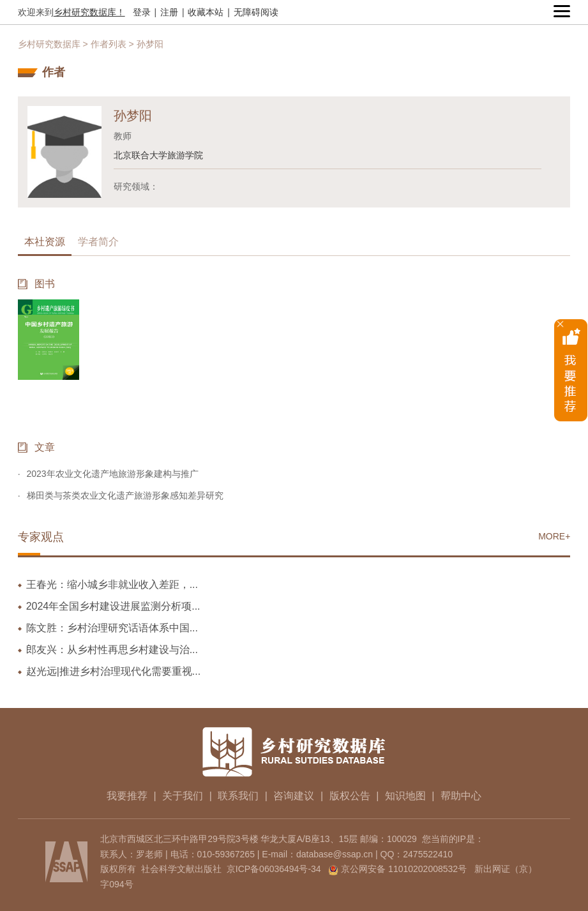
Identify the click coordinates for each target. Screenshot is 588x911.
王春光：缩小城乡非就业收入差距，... (112, 584)
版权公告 (350, 796)
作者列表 (109, 44)
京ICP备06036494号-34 (274, 869)
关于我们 (183, 796)
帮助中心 (461, 796)
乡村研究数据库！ (89, 12)
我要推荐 (127, 796)
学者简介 (98, 242)
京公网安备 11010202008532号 (404, 869)
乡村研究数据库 (49, 44)
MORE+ (554, 536)
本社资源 (45, 242)
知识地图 (405, 796)
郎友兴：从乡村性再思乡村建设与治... (112, 650)
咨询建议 (294, 796)
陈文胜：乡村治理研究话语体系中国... (112, 628)
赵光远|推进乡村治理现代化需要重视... (114, 671)
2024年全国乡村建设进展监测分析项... (113, 606)
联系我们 (238, 796)
